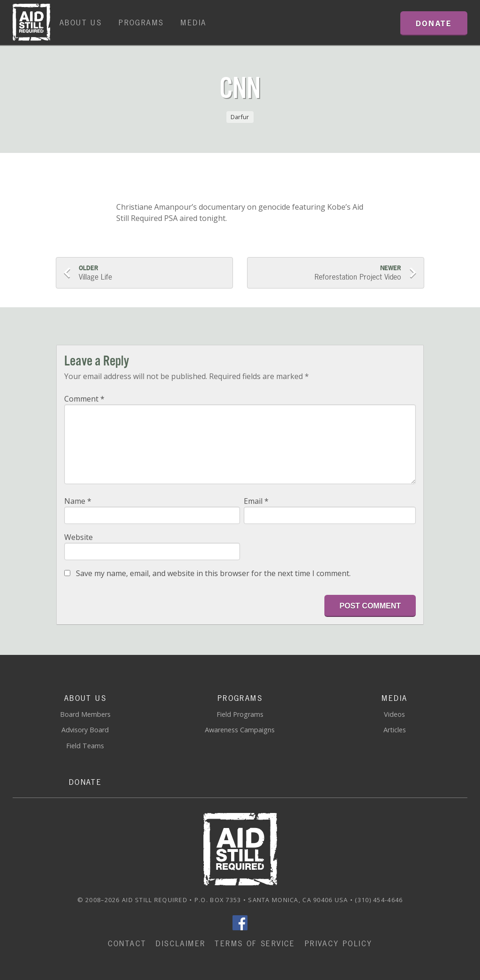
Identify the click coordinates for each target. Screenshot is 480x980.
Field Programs (240, 714)
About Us (81, 23)
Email (256, 501)
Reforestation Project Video (328, 273)
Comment (84, 399)
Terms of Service (255, 943)
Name (78, 501)
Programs (141, 23)
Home (31, 23)
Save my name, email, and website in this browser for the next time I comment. (213, 573)
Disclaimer (180, 943)
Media (193, 23)
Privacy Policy (339, 943)
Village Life (152, 273)
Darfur (240, 117)
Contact (127, 943)
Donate (85, 782)
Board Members (85, 714)
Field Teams (85, 746)
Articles (395, 730)
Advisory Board (85, 730)
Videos (394, 714)
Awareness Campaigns (240, 730)
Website (79, 537)
